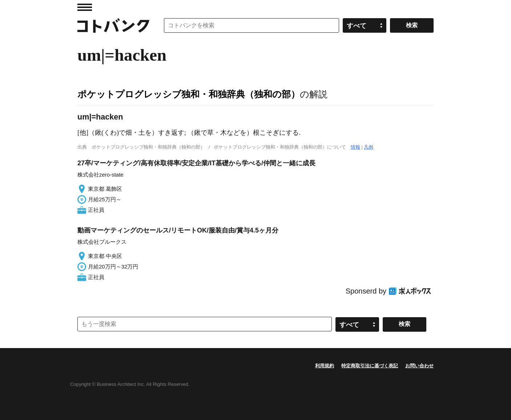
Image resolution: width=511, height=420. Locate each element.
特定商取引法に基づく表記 (370, 366)
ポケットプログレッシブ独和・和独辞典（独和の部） (189, 94)
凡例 (369, 147)
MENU (85, 7)
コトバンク (113, 25)
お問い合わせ (419, 366)
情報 (355, 147)
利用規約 (325, 366)
